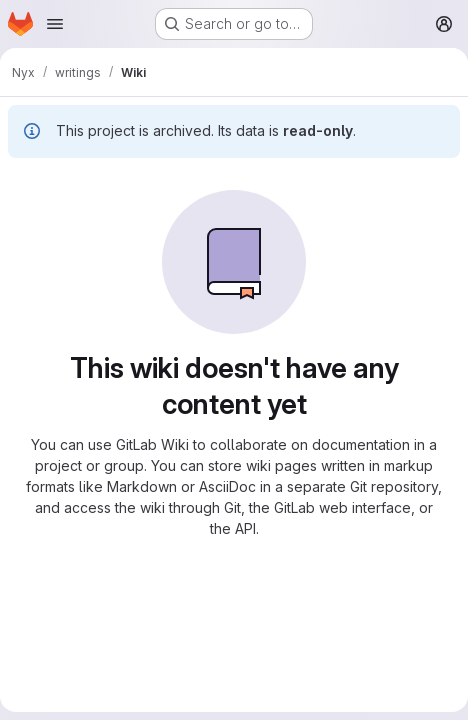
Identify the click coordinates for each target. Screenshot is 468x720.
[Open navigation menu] (55, 24)
